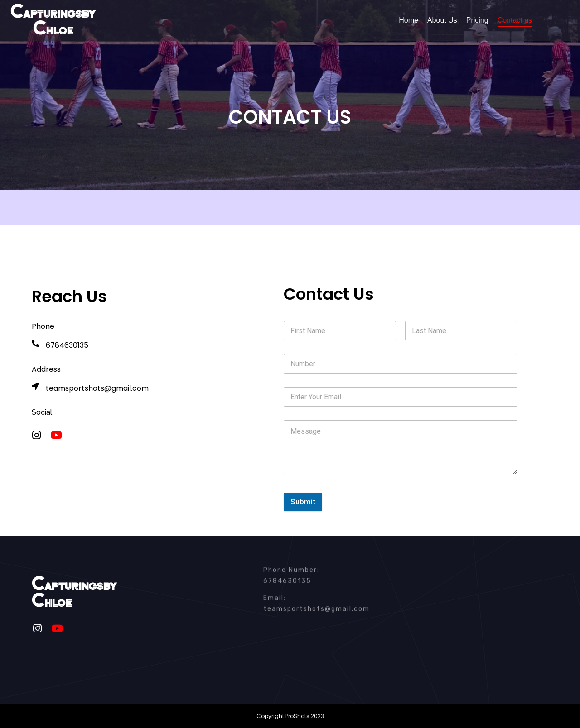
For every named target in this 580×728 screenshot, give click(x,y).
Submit (303, 502)
